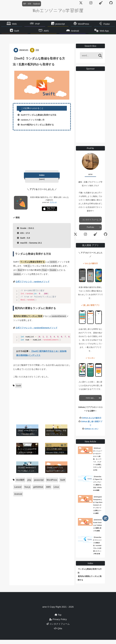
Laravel (18, 492)
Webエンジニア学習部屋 (58, 10)
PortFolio (90, 232)
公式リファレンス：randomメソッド (33, 286)
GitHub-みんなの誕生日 (92, 422)
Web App (100, 33)
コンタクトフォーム (90, 224)
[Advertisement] (42, 154)
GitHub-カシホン (92, 433)
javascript (60, 24)
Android (74, 33)
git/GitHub (38, 492)
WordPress (84, 24)
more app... (90, 402)
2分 (37, 54)
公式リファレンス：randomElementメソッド (36, 332)
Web (14, 24)
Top (58, 619)
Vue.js (27, 492)
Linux (56, 492)
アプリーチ (53, 207)
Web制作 (20, 485)
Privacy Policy (58, 624)
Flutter (107, 25)
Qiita (58, 633)
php (29, 485)
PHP (38, 24)
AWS (48, 33)
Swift (21, 33)
